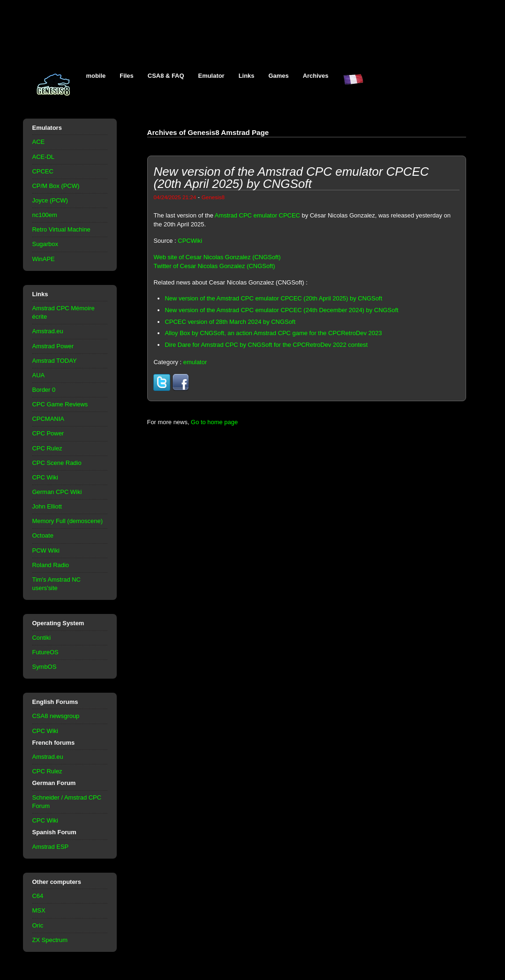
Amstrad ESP (51, 847)
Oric (38, 925)
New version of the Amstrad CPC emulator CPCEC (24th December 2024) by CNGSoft (281, 310)
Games (279, 76)
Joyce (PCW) (50, 200)
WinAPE (44, 259)
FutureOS (45, 652)
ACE (39, 142)
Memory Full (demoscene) (68, 521)
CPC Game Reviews (60, 404)
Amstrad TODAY (55, 361)
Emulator (211, 76)
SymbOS (45, 667)
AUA (39, 375)
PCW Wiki (46, 550)
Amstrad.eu (48, 331)
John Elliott (47, 506)
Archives (316, 76)
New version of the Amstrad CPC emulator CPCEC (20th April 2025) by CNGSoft (273, 298)
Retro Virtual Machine (61, 229)
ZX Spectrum (50, 940)
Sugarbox (45, 244)
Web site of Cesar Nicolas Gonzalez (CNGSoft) (217, 257)
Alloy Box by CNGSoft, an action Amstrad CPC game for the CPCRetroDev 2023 (273, 333)
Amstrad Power (53, 346)
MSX (39, 910)
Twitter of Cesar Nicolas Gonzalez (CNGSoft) (214, 266)
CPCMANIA (48, 419)
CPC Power (48, 433)
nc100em (45, 215)
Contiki (42, 638)
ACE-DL (44, 157)
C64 (38, 896)
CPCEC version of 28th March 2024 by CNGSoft (230, 322)
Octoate (43, 535)
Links (247, 76)
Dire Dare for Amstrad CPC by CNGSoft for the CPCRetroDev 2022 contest (266, 345)
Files (127, 76)
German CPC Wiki (57, 492)
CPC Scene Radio (57, 463)
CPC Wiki (45, 477)
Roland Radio (51, 565)
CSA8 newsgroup (56, 716)
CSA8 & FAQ (166, 76)
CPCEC (43, 171)
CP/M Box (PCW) (56, 186)
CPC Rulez (47, 448)
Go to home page (214, 422)
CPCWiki (190, 241)
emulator (195, 362)
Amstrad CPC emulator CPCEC (257, 215)
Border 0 (44, 390)
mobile (96, 76)
